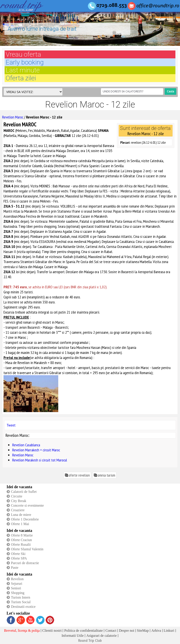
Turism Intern (21, 597)
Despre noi (127, 631)
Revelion (17, 579)
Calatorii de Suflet (24, 492)
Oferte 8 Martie (22, 535)
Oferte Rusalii (21, 544)
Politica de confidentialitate (83, 631)
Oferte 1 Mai (20, 524)
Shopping (18, 593)
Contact (111, 631)
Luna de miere (21, 515)
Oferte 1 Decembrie (25, 519)
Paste (15, 568)
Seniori (16, 588)
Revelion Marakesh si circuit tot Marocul (40, 460)
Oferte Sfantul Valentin (27, 549)
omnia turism (106, 475)
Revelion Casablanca (26, 445)
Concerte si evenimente (27, 505)
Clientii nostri (52, 631)
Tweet (11, 425)
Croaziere (18, 510)
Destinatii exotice (23, 607)
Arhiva (156, 631)
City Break (19, 501)
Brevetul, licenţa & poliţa (22, 631)
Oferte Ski (18, 554)
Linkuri (169, 631)
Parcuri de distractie (25, 563)
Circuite (17, 496)
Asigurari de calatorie (101, 636)
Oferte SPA (19, 558)
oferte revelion (79, 475)
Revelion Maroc (13, 117)
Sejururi (17, 584)
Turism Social (21, 602)
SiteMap (143, 631)
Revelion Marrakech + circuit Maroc (36, 450)
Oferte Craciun (21, 540)
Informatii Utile (73, 636)
